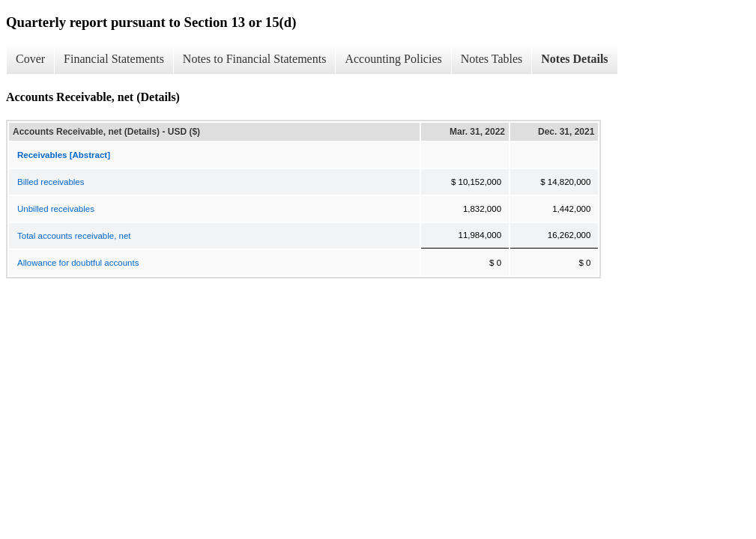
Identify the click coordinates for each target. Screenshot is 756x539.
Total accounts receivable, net (74, 236)
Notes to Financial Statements (255, 59)
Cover (30, 59)
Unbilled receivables (56, 209)
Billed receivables (51, 182)
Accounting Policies (393, 59)
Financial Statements (114, 59)
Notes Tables (492, 59)
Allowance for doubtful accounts (78, 263)
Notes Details (574, 59)
